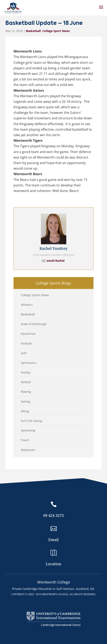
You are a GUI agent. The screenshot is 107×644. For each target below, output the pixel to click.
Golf (24, 353)
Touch (25, 440)
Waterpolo (28, 450)
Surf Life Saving (32, 421)
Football (26, 343)
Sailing (25, 401)
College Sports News (35, 295)
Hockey (26, 372)
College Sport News (56, 31)
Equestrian (28, 334)
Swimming (28, 430)
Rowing (26, 392)
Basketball (33, 31)
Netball (26, 382)
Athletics (27, 305)
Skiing (25, 411)
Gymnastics (29, 363)
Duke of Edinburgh (34, 324)
